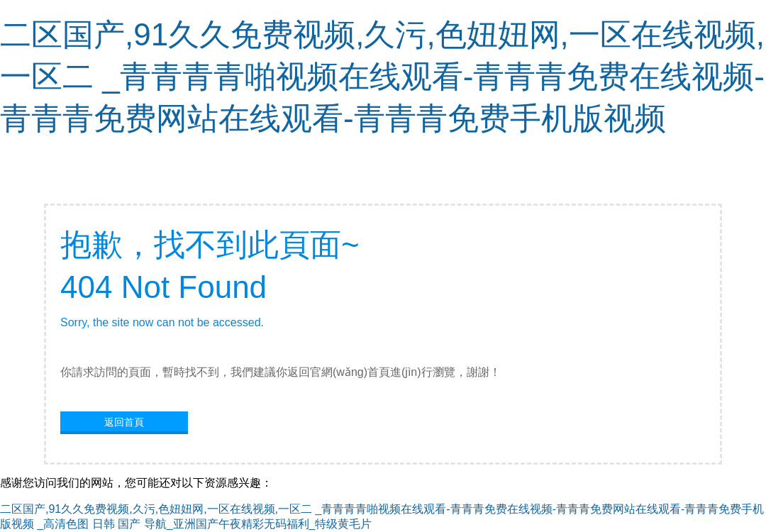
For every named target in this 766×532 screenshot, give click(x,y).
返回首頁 (124, 422)
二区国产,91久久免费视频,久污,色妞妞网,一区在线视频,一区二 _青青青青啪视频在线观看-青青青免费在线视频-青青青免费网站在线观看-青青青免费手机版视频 (382, 76)
